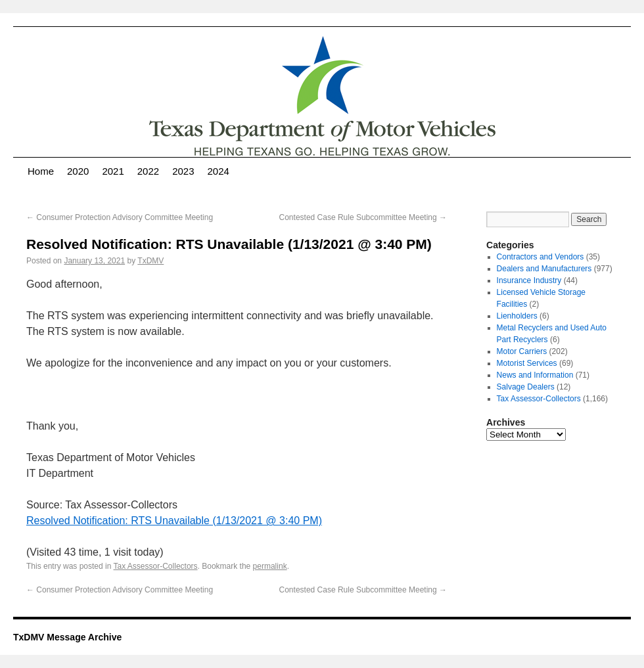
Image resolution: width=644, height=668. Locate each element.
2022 (148, 171)
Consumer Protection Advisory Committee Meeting (120, 217)
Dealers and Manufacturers (544, 269)
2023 (183, 171)
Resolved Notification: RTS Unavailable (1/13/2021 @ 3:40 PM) (174, 521)
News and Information (535, 375)
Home (41, 171)
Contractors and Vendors (540, 257)
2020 (78, 171)
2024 (218, 171)
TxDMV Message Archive (67, 637)
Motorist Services (527, 363)
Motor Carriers (522, 351)
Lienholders (517, 316)
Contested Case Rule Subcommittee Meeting (363, 217)
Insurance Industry (529, 280)
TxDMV (150, 261)
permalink (270, 566)
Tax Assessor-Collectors (156, 566)
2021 (113, 171)
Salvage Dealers (526, 387)
